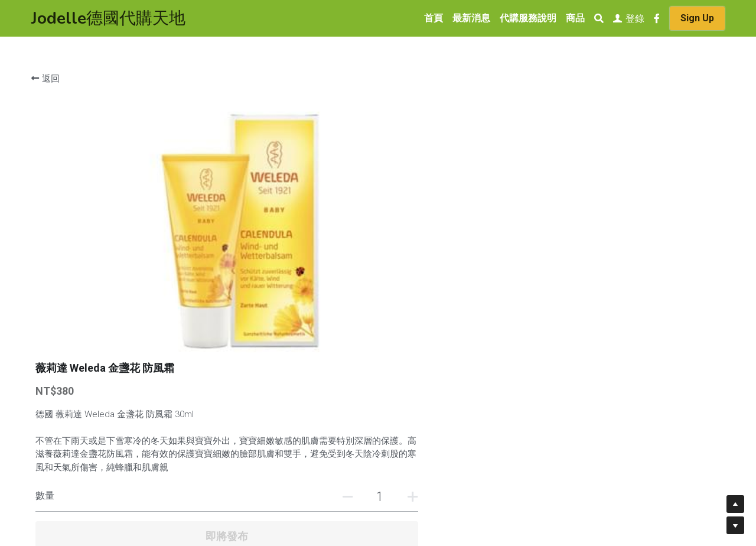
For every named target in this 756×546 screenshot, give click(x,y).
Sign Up (697, 18)
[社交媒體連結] (657, 18)
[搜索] (599, 19)
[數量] (597, 245)
